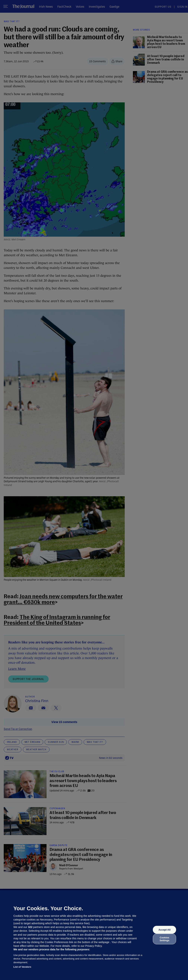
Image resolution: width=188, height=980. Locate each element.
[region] (94, 935)
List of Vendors (22, 967)
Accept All (164, 930)
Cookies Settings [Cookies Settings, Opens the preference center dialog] (165, 939)
